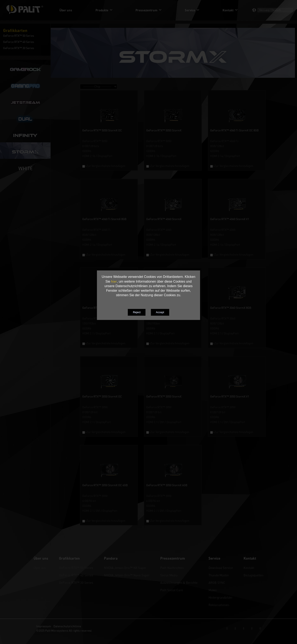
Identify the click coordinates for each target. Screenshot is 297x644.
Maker (213, 590)
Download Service (221, 568)
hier (114, 281)
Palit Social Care (172, 590)
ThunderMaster (219, 575)
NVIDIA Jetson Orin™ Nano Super (127, 575)
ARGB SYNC (217, 583)
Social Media (169, 575)
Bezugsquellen (253, 575)
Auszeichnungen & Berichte (179, 583)
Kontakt (249, 568)
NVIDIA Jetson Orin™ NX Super (125, 568)
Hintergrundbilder (221, 597)
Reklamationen (219, 605)
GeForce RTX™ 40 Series (76, 575)
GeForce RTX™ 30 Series (76, 583)
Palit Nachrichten (172, 568)
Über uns (40, 568)
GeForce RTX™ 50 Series (76, 568)
